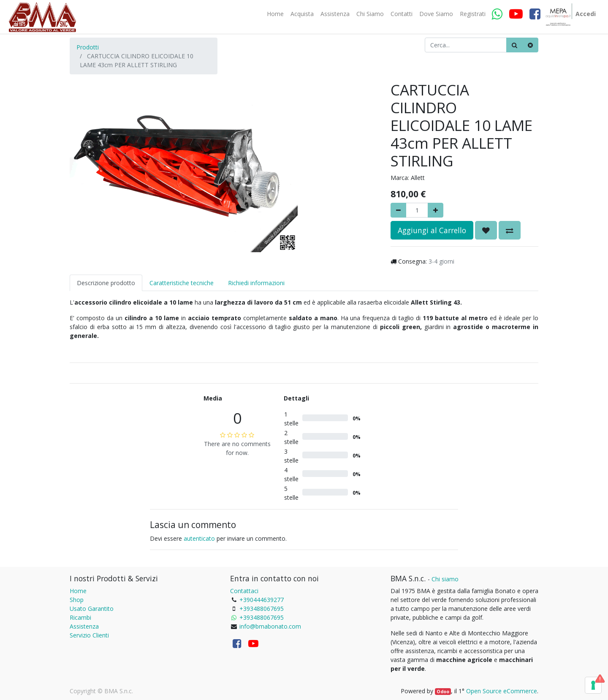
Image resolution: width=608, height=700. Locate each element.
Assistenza (84, 626)
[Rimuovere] (398, 210)
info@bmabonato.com (270, 626)
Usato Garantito (92, 609)
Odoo (443, 692)
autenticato (199, 538)
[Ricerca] (514, 45)
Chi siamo (445, 579)
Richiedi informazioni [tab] (256, 283)
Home (78, 591)
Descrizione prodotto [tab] (106, 283)
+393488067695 (262, 609)
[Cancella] (530, 45)
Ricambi (80, 617)
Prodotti (88, 47)
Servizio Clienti (89, 635)
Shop (77, 600)
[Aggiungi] (436, 210)
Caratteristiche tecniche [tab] (182, 283)
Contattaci (244, 591)
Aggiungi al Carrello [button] (432, 230)
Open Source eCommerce (502, 691)
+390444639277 (262, 600)
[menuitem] (275, 14)
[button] (486, 230)
